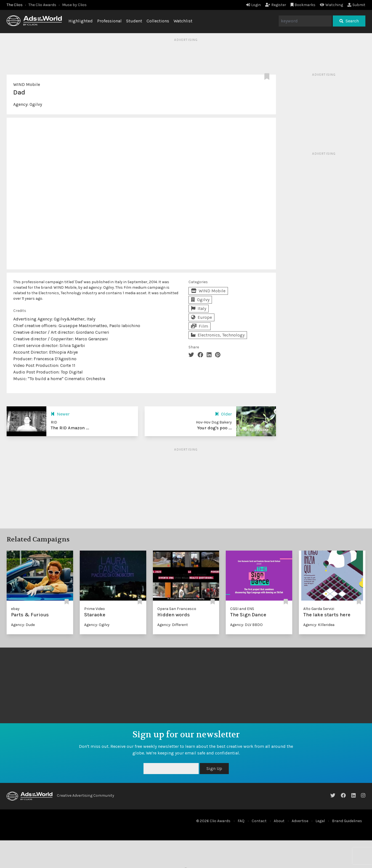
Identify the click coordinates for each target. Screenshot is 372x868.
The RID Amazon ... (70, 428)
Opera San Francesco (177, 609)
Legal (320, 821)
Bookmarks (303, 5)
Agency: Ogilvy (97, 625)
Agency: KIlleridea (319, 625)
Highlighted (81, 21)
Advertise (300, 821)
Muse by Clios (74, 5)
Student (134, 21)
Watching (331, 5)
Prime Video (95, 609)
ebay (15, 609)
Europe (201, 317)
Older (223, 414)
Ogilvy (36, 104)
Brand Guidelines (347, 821)
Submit (356, 5)
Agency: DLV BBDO (246, 625)
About (279, 821)
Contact (259, 821)
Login (253, 5)
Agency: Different (173, 625)
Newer (60, 414)
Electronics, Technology (218, 335)
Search (349, 21)
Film (200, 326)
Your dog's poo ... (214, 428)
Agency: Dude (23, 625)
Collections (158, 21)
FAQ (241, 821)
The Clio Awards (42, 5)
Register (276, 5)
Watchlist (183, 21)
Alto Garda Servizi (319, 609)
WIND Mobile (27, 84)
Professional (109, 21)
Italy (199, 308)
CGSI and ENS (242, 609)
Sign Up (214, 768)
